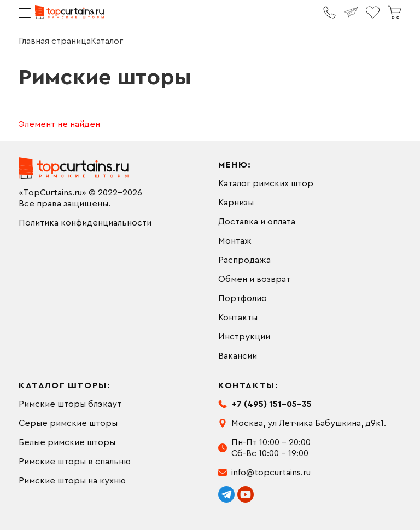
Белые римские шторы (67, 442)
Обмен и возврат (254, 279)
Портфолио (243, 298)
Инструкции (244, 337)
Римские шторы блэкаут (70, 404)
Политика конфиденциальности (85, 223)
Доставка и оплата (257, 222)
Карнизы (236, 203)
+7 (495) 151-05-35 (272, 404)
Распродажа (244, 260)
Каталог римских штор (266, 183)
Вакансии (238, 356)
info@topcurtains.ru (271, 473)
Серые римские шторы (68, 423)
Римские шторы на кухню (72, 481)
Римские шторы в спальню (75, 462)
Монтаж (235, 241)
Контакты (238, 318)
